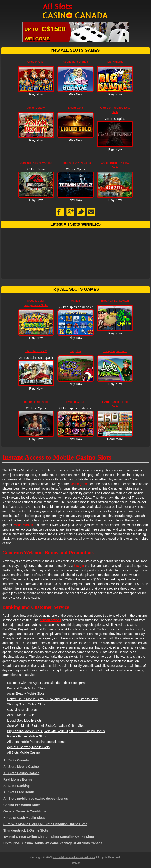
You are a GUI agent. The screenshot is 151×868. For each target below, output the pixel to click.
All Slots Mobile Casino (23, 752)
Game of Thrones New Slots (115, 110)
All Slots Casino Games (21, 773)
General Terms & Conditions (25, 811)
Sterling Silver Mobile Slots (26, 704)
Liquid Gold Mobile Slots (24, 720)
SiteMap (75, 863)
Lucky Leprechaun (115, 351)
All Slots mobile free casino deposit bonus (37, 742)
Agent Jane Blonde (76, 62)
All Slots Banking (17, 786)
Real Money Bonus (18, 779)
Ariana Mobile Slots (21, 715)
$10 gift (79, 566)
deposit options (50, 620)
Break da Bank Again (115, 301)
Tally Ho (75, 351)
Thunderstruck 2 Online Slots (26, 830)
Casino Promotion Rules (22, 805)
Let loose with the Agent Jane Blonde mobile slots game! (47, 683)
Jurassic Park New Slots (36, 163)
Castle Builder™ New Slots (115, 165)
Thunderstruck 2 (36, 351)
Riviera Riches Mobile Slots (26, 736)
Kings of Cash (36, 62)
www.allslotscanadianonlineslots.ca (74, 857)
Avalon (76, 301)
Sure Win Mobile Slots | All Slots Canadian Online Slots (46, 726)
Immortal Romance (36, 402)
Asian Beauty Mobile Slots (26, 693)
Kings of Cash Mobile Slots (26, 688)
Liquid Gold (76, 108)
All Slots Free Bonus (19, 792)
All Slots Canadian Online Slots (76, 11)
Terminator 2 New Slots (75, 163)
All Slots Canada (16, 760)
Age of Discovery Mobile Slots (28, 747)
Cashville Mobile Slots (23, 710)
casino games (79, 484)
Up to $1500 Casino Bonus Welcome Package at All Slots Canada (53, 843)
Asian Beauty (36, 108)
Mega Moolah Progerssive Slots (36, 303)
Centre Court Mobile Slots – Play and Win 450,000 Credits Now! (52, 699)
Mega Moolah (23, 525)
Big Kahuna (115, 62)
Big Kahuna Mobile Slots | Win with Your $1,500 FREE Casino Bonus (56, 731)
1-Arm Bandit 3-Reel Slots (115, 404)
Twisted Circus (75, 402)
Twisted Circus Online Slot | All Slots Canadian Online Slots (49, 837)
